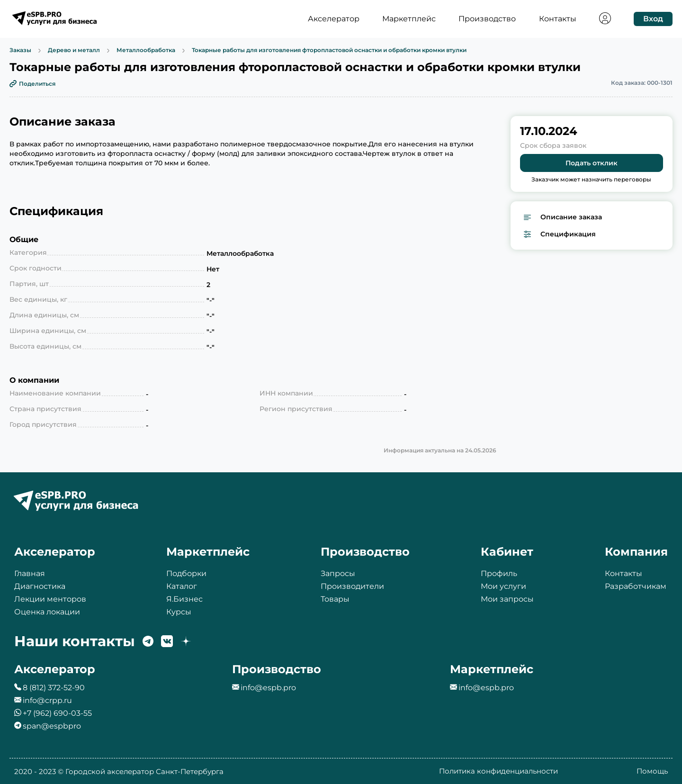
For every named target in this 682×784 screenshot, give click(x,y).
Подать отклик (592, 163)
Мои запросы (507, 599)
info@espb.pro (268, 688)
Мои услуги (503, 586)
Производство (487, 19)
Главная (30, 573)
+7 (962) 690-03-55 (57, 713)
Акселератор (334, 19)
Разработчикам (636, 586)
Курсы (179, 612)
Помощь (652, 771)
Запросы (338, 573)
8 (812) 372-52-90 (54, 688)
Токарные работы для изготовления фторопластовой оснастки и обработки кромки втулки (329, 50)
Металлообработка (146, 50)
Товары (335, 599)
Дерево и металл (74, 50)
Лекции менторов (50, 599)
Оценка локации (47, 612)
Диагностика (40, 586)
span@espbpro (52, 726)
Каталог (182, 586)
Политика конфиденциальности (498, 771)
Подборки (186, 573)
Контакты (558, 19)
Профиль (499, 573)
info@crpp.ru (47, 700)
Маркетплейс (409, 19)
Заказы (20, 50)
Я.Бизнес (184, 599)
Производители (352, 586)
